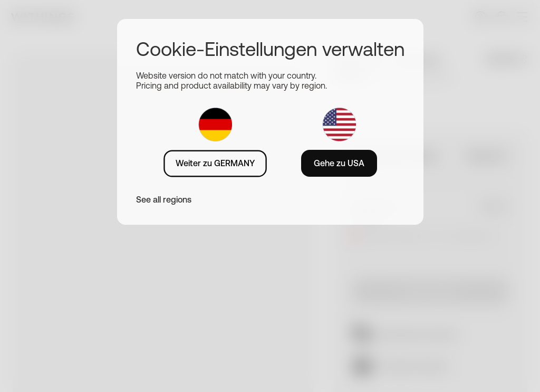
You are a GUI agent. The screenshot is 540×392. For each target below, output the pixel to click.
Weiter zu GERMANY (215, 163)
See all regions (164, 199)
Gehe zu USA (339, 163)
